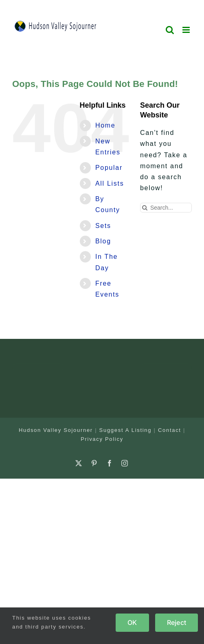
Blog (103, 241)
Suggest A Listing (126, 430)
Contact (170, 430)
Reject (177, 622)
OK (132, 622)
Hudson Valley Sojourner (56, 430)
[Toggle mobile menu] (187, 30)
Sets (103, 226)
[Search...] (166, 208)
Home (105, 125)
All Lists (110, 183)
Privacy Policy (102, 439)
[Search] (145, 208)
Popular (109, 168)
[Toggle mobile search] (170, 30)
